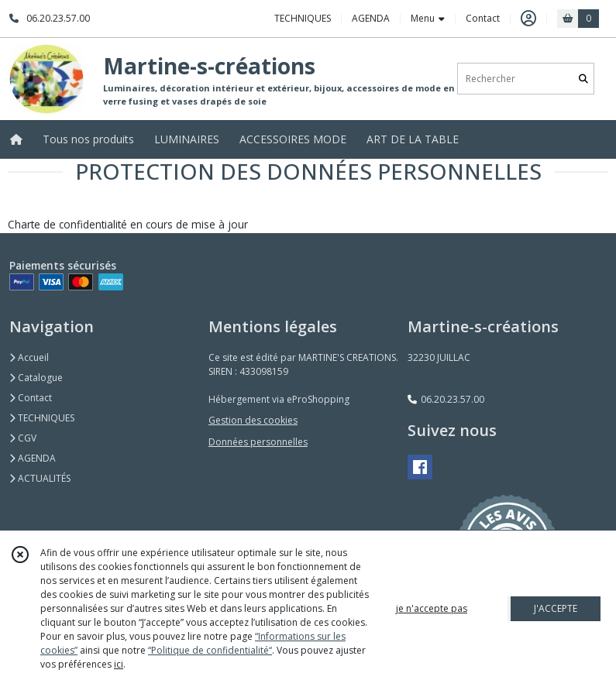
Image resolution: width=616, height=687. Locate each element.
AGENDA (33, 458)
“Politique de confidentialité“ (210, 650)
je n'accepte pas (432, 608)
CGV (23, 438)
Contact (483, 18)
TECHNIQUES (42, 418)
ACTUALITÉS (40, 478)
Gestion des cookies (253, 420)
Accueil (29, 357)
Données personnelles (258, 442)
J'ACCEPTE (556, 608)
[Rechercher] (583, 79)
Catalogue (36, 378)
